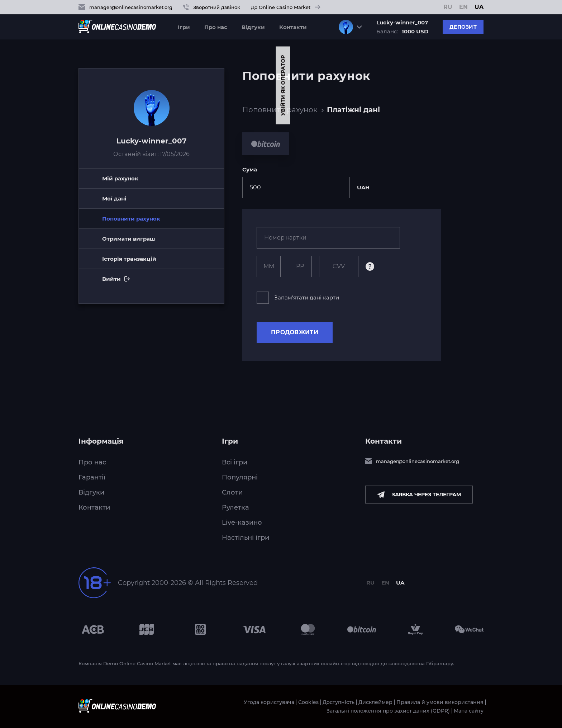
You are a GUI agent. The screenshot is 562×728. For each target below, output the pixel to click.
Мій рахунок (120, 178)
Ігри (184, 27)
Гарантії (92, 477)
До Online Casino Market (286, 7)
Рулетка (235, 507)
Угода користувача (269, 702)
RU (448, 7)
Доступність (339, 702)
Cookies (308, 702)
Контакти (293, 27)
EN (463, 7)
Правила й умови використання (440, 702)
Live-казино (242, 523)
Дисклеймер (375, 702)
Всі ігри (235, 462)
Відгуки (253, 27)
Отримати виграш (129, 239)
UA (479, 7)
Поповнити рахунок (280, 110)
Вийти (138, 282)
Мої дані (114, 198)
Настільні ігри (246, 538)
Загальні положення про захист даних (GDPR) (388, 711)
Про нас (216, 27)
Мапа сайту (469, 711)
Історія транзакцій (129, 259)
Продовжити (295, 332)
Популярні (240, 477)
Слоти (232, 492)
